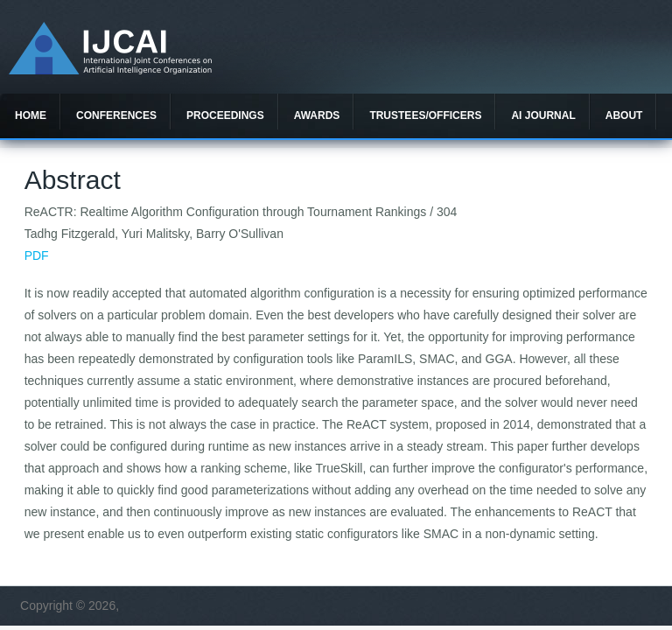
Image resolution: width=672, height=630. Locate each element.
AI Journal (543, 115)
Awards (317, 115)
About (624, 115)
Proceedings (225, 115)
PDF (37, 255)
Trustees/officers (425, 115)
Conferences (116, 115)
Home (31, 115)
